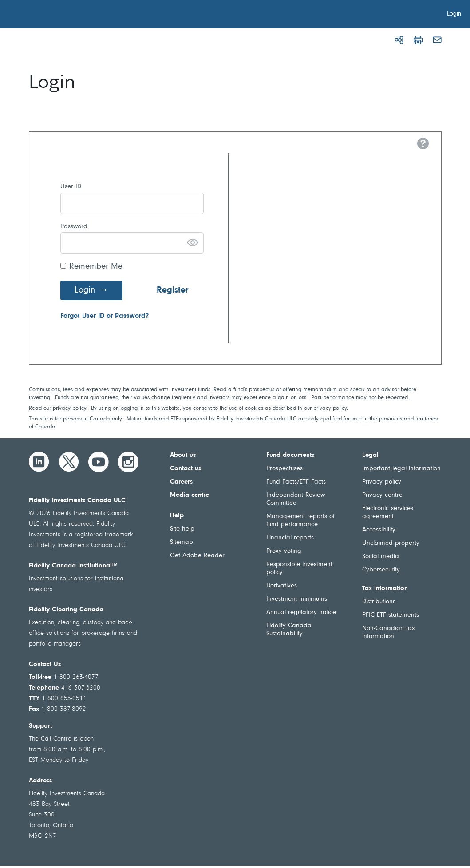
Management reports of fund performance (300, 521)
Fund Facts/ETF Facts (296, 482)
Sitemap (182, 542)
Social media (381, 557)
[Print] (418, 40)
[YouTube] (99, 462)
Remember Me (96, 267)
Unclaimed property (391, 543)
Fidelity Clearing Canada (66, 610)
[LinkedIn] (39, 462)
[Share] (399, 40)
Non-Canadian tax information (389, 632)
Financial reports (290, 538)
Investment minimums (297, 599)
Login (85, 290)
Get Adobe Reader (197, 556)
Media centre (190, 495)
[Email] (437, 40)
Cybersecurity (381, 570)
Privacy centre (382, 495)
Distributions (379, 602)
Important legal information (401, 469)
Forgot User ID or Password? (105, 316)
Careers (181, 482)
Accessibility (379, 530)
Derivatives (282, 586)
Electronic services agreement (388, 513)
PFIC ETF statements (391, 615)
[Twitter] (69, 462)
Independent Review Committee (296, 499)
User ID (71, 187)
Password (74, 227)
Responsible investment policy (299, 569)
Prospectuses (284, 469)
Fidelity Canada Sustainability (289, 630)
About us (183, 455)
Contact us (186, 469)
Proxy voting (284, 551)
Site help (182, 529)
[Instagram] (128, 462)
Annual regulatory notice (301, 612)
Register (173, 290)
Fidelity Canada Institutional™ (73, 566)
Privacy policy (382, 482)
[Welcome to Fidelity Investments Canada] (57, 16)
